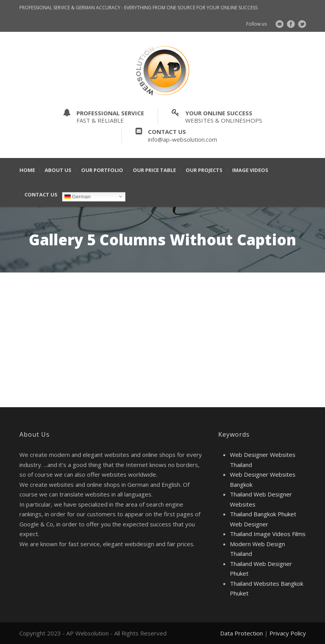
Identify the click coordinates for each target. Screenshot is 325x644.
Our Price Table (154, 170)
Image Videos (250, 170)
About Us (58, 170)
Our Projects (204, 170)
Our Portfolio (102, 170)
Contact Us (41, 195)
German (78, 196)
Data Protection (242, 633)
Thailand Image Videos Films (268, 534)
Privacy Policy (288, 633)
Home (27, 170)
